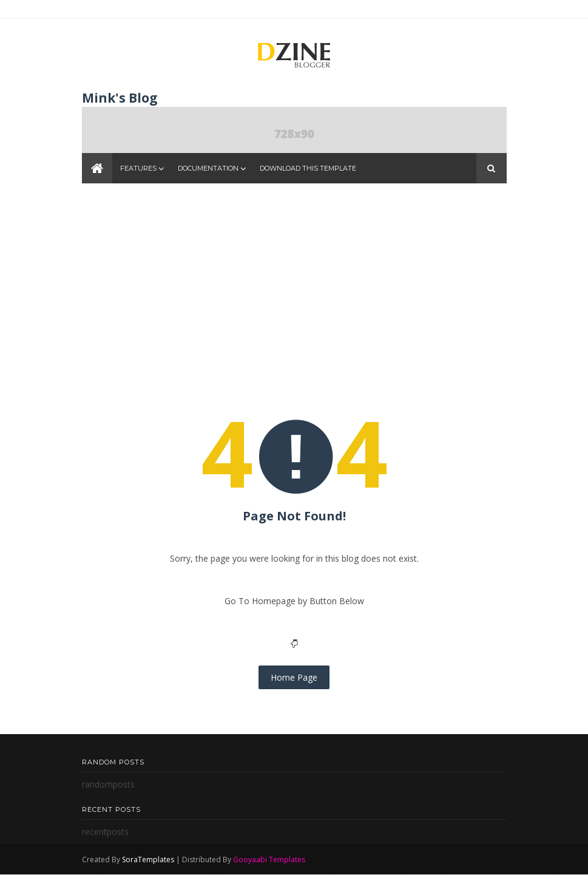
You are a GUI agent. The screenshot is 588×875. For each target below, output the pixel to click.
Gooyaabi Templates (269, 860)
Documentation (208, 168)
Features (138, 168)
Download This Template (308, 168)
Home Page (294, 677)
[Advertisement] (294, 290)
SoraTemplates (148, 860)
